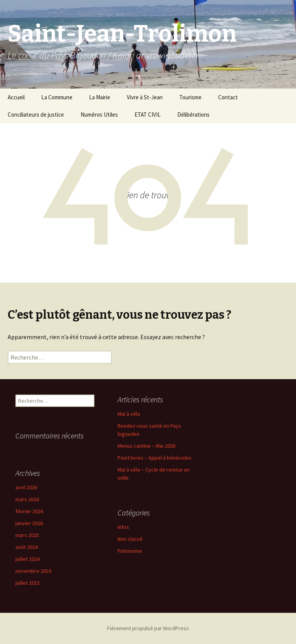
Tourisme (190, 97)
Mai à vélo (129, 414)
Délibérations (193, 115)
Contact (228, 97)
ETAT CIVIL (148, 115)
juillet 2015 (28, 583)
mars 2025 (27, 535)
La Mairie (100, 97)
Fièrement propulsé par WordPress (148, 628)
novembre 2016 (33, 571)
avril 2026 (26, 487)
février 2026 (29, 511)
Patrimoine (130, 551)
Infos (123, 527)
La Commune (57, 97)
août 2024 (27, 547)
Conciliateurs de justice (36, 115)
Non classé (130, 539)
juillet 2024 (28, 559)
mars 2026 (27, 499)
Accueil (16, 97)
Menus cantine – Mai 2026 (146, 446)
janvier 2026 (29, 523)
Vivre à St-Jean (145, 97)
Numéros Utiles (99, 115)
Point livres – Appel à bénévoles (155, 458)
